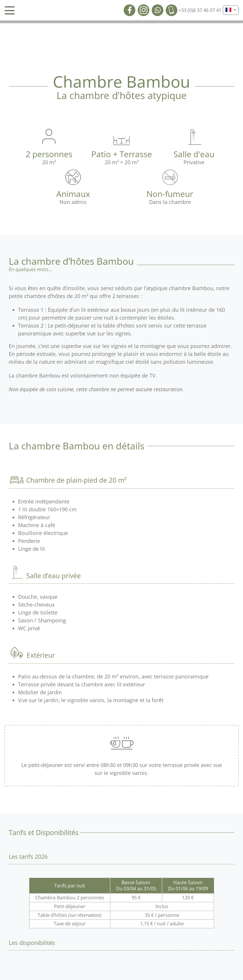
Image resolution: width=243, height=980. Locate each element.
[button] (231, 10)
